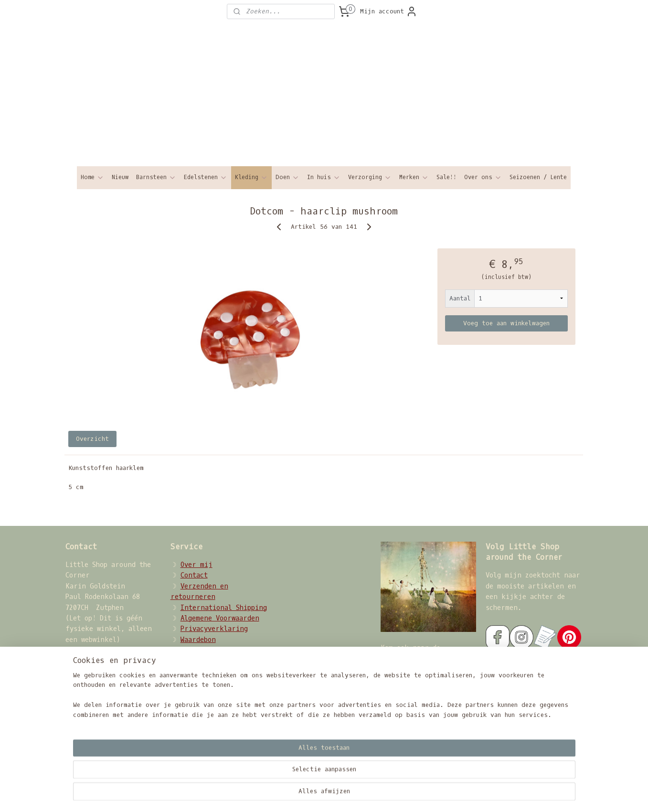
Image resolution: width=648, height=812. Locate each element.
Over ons (483, 177)
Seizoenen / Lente (538, 177)
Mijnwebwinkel (478, 795)
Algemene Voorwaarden (220, 618)
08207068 (101, 714)
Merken (414, 177)
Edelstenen (206, 177)
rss (337, 795)
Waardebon (198, 640)
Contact (194, 575)
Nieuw (120, 177)
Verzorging (370, 177)
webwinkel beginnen (381, 795)
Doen (287, 177)
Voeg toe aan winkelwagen (506, 323)
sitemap (312, 795)
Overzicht (92, 439)
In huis (324, 177)
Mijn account (389, 11)
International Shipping (224, 608)
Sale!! (446, 177)
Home (92, 177)
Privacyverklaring (214, 629)
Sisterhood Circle (414, 658)
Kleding (251, 177)
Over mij (197, 565)
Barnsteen (156, 177)
